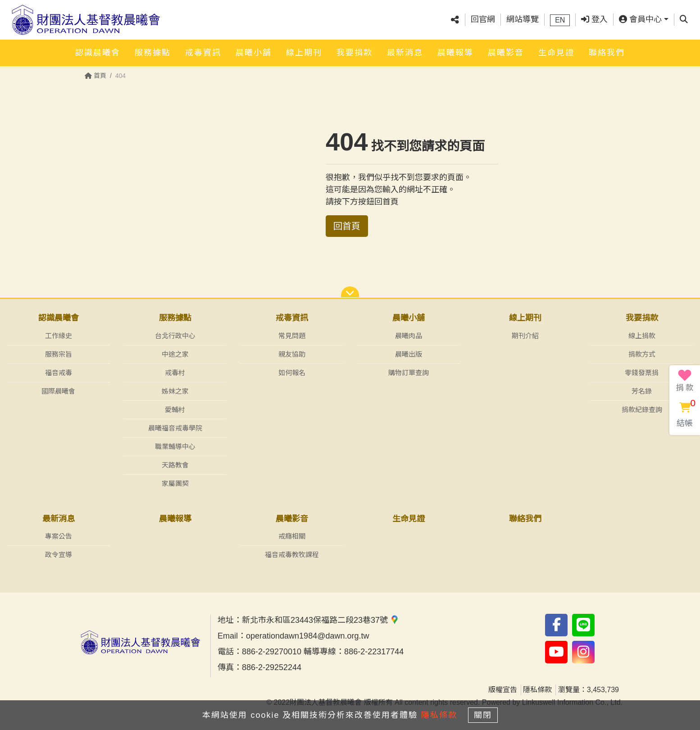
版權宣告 (503, 690)
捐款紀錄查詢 (642, 410)
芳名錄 (642, 391)
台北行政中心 (175, 336)
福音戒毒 (59, 373)
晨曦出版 (409, 354)
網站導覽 (523, 18)
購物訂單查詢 (409, 373)
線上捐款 (642, 336)
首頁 (95, 76)
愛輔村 (175, 410)
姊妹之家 (175, 391)
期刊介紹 (525, 336)
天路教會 (175, 465)
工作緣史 (59, 336)
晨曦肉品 (409, 336)
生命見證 (556, 48)
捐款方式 (642, 354)
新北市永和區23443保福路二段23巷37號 (320, 621)
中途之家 (175, 354)
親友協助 (292, 354)
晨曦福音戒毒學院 (175, 428)
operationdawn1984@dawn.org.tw (307, 636)
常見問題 (292, 336)
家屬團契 (175, 483)
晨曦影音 (506, 48)
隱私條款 (537, 690)
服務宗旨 (59, 354)
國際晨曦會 (58, 391)
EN (560, 18)
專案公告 (59, 537)
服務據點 (153, 48)
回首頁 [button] (347, 226)
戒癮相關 (292, 537)
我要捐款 (355, 48)
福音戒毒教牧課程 (292, 555)
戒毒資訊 (203, 48)
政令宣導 (59, 555)
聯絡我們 (607, 48)
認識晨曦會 (98, 48)
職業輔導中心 (175, 447)
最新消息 (405, 48)
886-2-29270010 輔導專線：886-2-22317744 (323, 652)
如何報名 (292, 373)
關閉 (487, 713)
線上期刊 (304, 48)
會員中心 (640, 18)
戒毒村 (175, 373)
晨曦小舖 (254, 48)
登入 (594, 18)
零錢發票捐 (642, 373)
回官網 (483, 18)
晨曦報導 (455, 48)
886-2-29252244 (272, 668)
